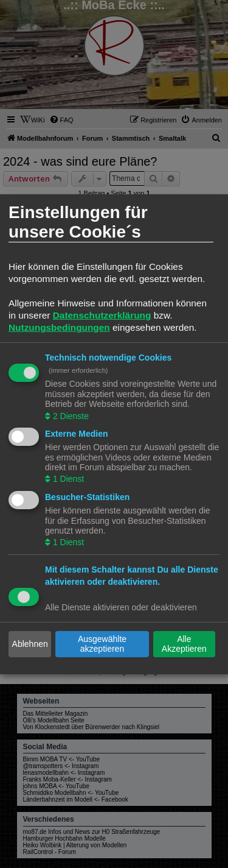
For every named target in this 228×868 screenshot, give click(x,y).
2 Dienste (70, 415)
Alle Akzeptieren (184, 644)
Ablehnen (30, 644)
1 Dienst (67, 479)
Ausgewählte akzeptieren (102, 644)
